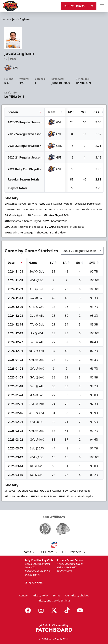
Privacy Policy (41, 595)
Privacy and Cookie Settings (54, 600)
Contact (24, 595)
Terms (57, 595)
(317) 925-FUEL (34, 582)
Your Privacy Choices (77, 595)
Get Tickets (74, 6)
